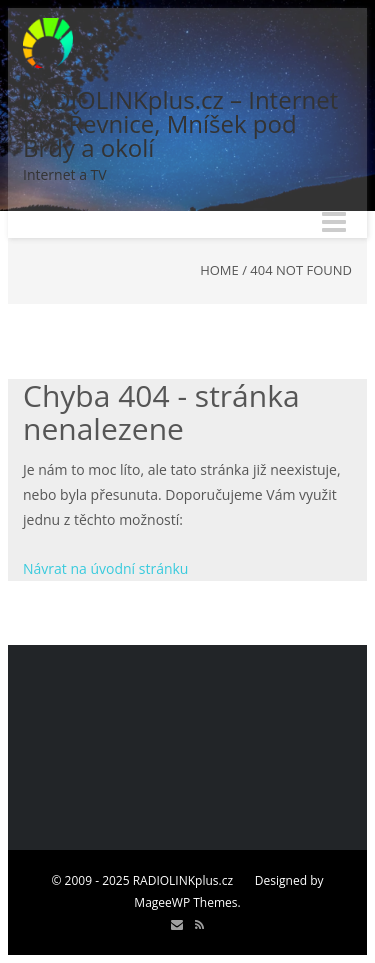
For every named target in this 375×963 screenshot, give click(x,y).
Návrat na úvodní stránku (105, 568)
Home (219, 270)
